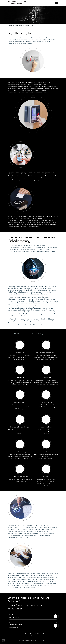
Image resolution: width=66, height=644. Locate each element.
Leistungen (18, 25)
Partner (19, 634)
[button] (3, 641)
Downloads (28, 634)
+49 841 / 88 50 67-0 (14, 618)
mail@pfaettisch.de (13, 627)
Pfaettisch (31, 641)
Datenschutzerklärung (33, 636)
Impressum (46, 634)
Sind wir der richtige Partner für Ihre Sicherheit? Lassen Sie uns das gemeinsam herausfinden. (28, 603)
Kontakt (37, 634)
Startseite (11, 25)
